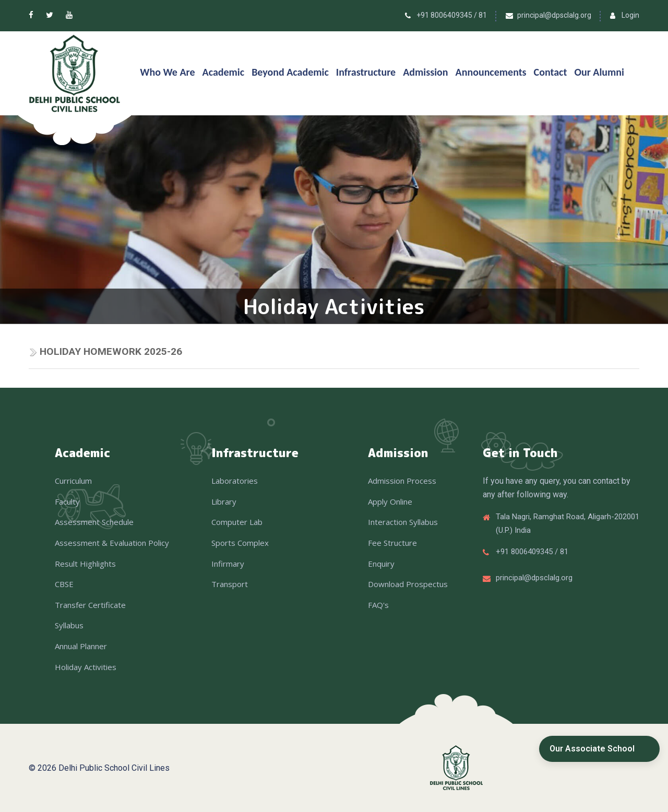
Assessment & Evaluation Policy (112, 543)
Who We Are (167, 72)
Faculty (67, 501)
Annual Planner (81, 646)
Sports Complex (240, 543)
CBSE (64, 584)
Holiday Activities (86, 667)
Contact (551, 72)
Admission (425, 72)
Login (630, 15)
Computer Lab (237, 522)
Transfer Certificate (90, 605)
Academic (224, 72)
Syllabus (69, 625)
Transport (230, 584)
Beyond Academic (290, 72)
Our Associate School (592, 749)
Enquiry (381, 564)
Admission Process (402, 481)
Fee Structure (392, 543)
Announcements (491, 72)
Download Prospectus (408, 584)
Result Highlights (85, 564)
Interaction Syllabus (403, 522)
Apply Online (390, 501)
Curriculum (73, 481)
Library (224, 501)
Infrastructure (366, 72)
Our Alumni (599, 72)
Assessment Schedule (94, 522)
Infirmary (228, 564)
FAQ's (378, 605)
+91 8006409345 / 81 (452, 15)
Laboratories (235, 481)
